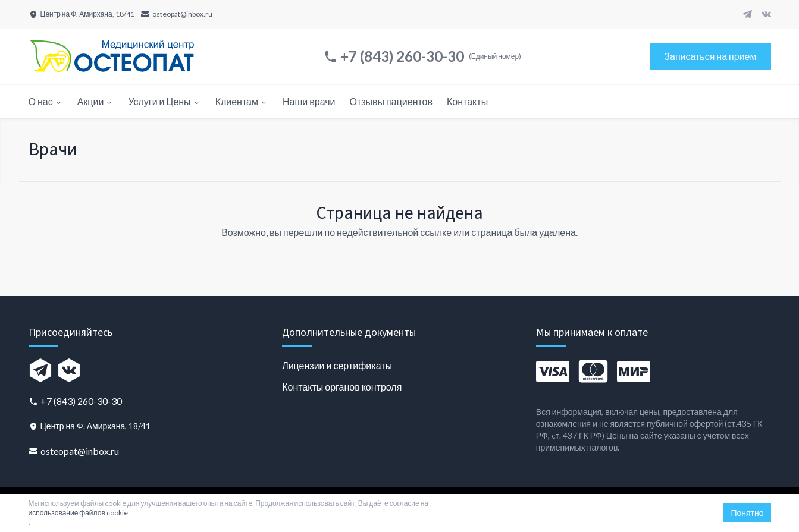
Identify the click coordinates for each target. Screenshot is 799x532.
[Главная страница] (112, 56)
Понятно (747, 513)
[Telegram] (747, 14)
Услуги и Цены (164, 101)
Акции (96, 101)
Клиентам (242, 101)
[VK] (766, 14)
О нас (46, 101)
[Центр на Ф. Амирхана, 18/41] (82, 14)
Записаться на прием (710, 56)
